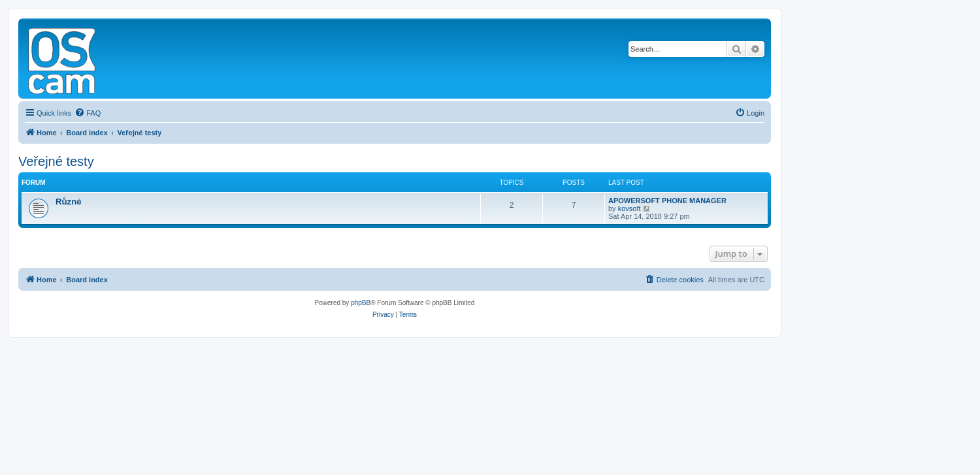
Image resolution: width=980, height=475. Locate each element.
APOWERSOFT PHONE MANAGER (667, 201)
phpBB (361, 303)
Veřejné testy (56, 161)
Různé (69, 202)
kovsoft (629, 208)
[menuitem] (88, 113)
